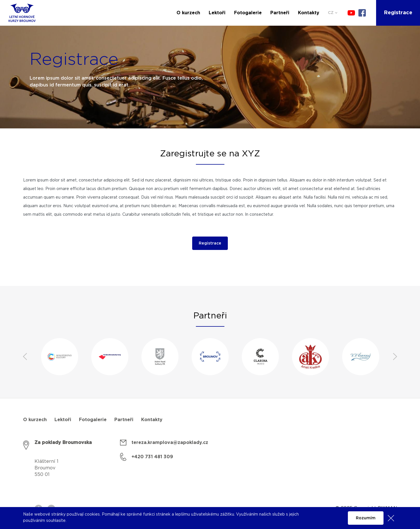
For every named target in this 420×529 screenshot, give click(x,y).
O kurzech (35, 420)
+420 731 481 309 (152, 457)
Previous (25, 357)
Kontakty (152, 420)
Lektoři (63, 420)
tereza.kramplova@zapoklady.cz (170, 443)
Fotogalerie (93, 420)
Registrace (210, 243)
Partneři (124, 420)
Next (395, 357)
